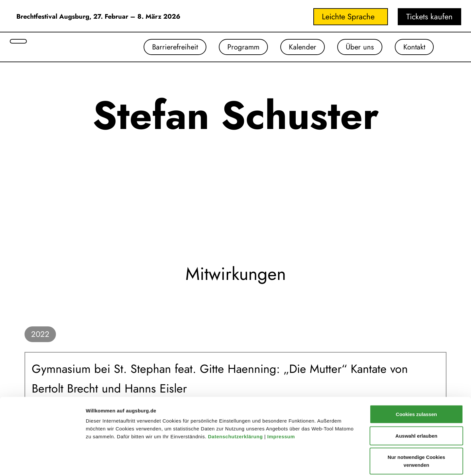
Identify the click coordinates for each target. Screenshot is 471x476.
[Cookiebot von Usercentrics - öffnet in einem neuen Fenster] (42, 463)
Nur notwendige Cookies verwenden (416, 429)
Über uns (357, 47)
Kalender (297, 47)
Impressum (282, 404)
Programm (235, 47)
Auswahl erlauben (416, 404)
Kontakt (413, 47)
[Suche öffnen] (18, 41)
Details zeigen (348, 463)
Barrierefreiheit (164, 47)
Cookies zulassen (416, 382)
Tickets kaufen (429, 17)
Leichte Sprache (348, 17)
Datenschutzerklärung (236, 404)
